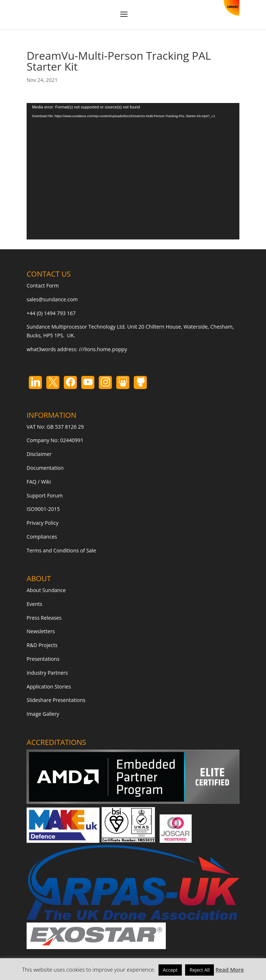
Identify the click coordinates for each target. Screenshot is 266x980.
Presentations (43, 659)
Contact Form (43, 285)
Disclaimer (39, 454)
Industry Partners (47, 673)
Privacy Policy (42, 523)
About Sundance (46, 590)
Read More (230, 969)
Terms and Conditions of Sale (61, 550)
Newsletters (41, 631)
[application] (133, 171)
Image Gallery (43, 714)
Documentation (45, 468)
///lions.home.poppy (103, 349)
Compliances (42, 537)
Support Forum (45, 495)
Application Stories (49, 687)
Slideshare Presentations (56, 700)
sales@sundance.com (52, 299)
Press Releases (44, 618)
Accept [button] (170, 970)
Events (34, 604)
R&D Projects (42, 645)
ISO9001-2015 (43, 509)
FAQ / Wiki (39, 482)
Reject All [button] (199, 970)
